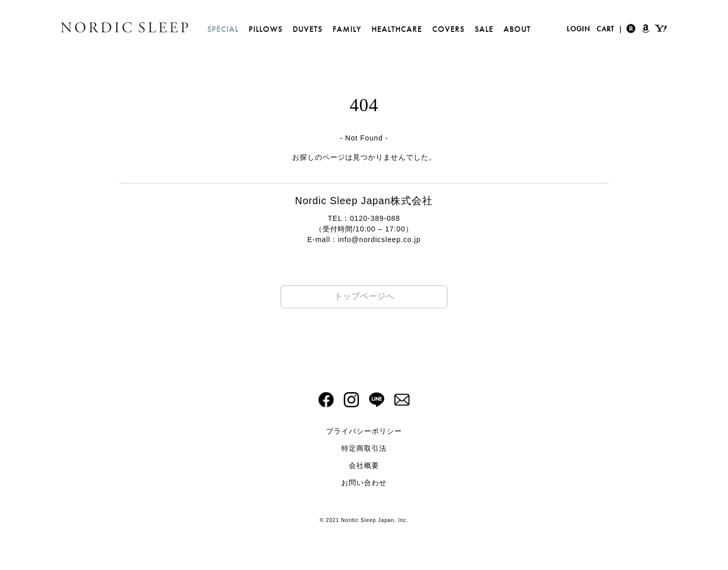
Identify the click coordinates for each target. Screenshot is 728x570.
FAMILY (347, 29)
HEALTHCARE (397, 29)
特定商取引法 (364, 448)
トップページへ (364, 296)
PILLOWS (266, 29)
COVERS (448, 29)
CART (605, 29)
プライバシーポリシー (364, 431)
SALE (484, 29)
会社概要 (364, 465)
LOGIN (578, 29)
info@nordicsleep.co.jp (379, 240)
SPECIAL (223, 29)
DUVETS (308, 29)
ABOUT (517, 29)
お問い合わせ (364, 483)
